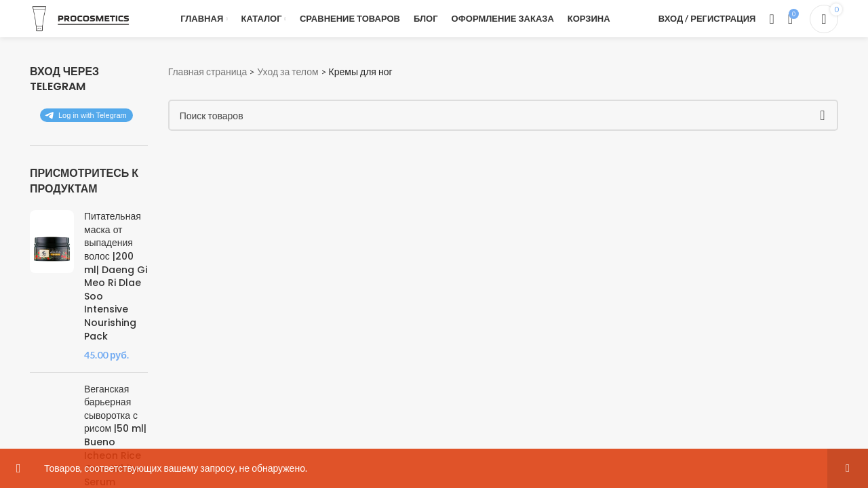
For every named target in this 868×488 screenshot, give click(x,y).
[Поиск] (771, 19)
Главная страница (208, 72)
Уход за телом (288, 72)
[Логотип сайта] (81, 17)
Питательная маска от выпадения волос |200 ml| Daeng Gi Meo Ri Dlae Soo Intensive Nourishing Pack (116, 276)
